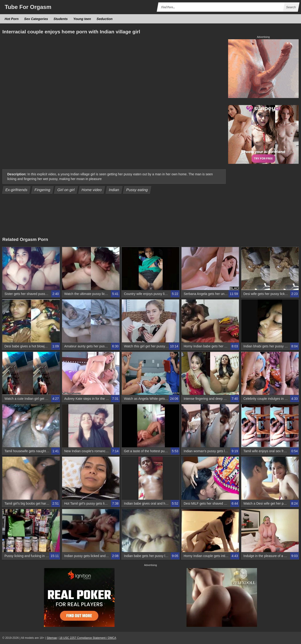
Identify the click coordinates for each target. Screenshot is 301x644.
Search (291, 7)
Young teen (82, 19)
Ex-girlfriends (16, 190)
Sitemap (52, 638)
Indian (114, 190)
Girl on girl (66, 190)
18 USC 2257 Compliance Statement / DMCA (88, 638)
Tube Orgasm (28, 7)
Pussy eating (137, 190)
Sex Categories (36, 19)
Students (61, 19)
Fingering (42, 190)
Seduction (105, 19)
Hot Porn (12, 19)
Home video (92, 190)
